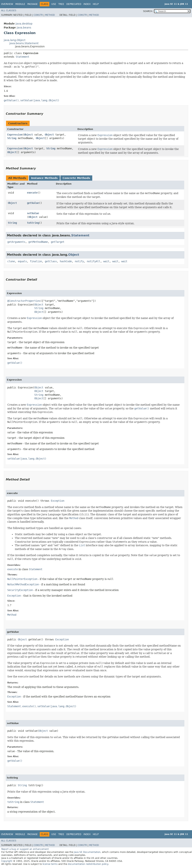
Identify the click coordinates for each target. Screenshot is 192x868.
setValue (33, 213)
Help (96, 4)
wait (106, 261)
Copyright (7, 861)
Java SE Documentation (87, 852)
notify (79, 261)
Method (50, 15)
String (12, 138)
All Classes (9, 10)
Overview (7, 4)
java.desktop (24, 24)
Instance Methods (44, 178)
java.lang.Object (15, 40)
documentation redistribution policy (88, 864)
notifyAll (94, 261)
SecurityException (20, 590)
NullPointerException (22, 579)
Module (20, 4)
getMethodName (38, 242)
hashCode (66, 261)
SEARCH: (148, 11)
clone (11, 261)
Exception (58, 501)
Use (54, 4)
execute (32, 193)
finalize (36, 261)
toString (33, 223)
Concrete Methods (76, 178)
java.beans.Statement (24, 43)
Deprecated (74, 4)
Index (87, 4)
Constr (38, 15)
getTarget (58, 242)
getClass (51, 261)
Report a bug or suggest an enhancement (25, 849)
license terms (50, 864)
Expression (15, 135)
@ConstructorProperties (24, 301)
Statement (22, 57)
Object (28, 135)
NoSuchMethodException (23, 584)
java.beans (24, 28)
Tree (61, 4)
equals (22, 261)
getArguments (16, 242)
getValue (33, 203)
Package (33, 4)
